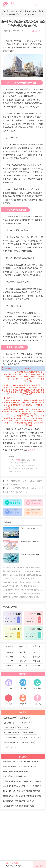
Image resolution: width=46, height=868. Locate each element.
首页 (12, 11)
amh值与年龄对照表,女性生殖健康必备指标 (20, 586)
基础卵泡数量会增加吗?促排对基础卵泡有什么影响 (23, 590)
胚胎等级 (37, 661)
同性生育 (9, 652)
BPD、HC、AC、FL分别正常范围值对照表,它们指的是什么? (22, 792)
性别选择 (23, 661)
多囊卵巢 (37, 657)
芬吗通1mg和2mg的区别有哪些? (16, 771)
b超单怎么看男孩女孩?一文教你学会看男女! (20, 766)
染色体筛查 (23, 666)
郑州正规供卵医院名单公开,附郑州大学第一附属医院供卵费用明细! (22, 782)
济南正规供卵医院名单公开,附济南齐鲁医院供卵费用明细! (22, 797)
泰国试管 (9, 666)
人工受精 (23, 657)
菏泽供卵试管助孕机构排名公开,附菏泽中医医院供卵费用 (32, 528)
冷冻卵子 (37, 652)
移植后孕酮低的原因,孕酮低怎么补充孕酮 (32, 542)
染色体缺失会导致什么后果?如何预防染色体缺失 (22, 571)
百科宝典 (19, 11)
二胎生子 (9, 661)
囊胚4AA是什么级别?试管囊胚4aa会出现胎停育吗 (22, 582)
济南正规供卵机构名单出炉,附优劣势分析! (19, 806)
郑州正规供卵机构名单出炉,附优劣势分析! (19, 801)
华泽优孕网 (17, 460)
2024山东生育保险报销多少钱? (15, 776)
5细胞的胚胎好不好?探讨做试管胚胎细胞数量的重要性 (32, 554)
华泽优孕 (31, 450)
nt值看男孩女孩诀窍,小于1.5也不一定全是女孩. (21, 762)
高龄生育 (9, 657)
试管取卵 (37, 666)
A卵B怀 (23, 652)
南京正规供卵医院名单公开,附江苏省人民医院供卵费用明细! (22, 787)
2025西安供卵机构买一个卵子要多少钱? (18, 579)
